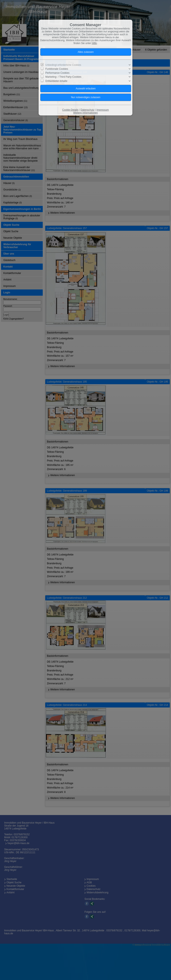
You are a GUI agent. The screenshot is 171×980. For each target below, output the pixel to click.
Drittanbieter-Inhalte (56, 81)
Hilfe (94, 43)
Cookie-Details (70, 110)
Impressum (102, 110)
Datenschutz (87, 110)
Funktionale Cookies (57, 69)
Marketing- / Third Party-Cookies (63, 77)
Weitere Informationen (85, 113)
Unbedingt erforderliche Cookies (63, 65)
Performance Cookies (57, 73)
